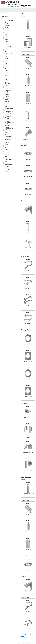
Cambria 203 (28, 68)
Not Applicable (8, 29)
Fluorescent (7, 26)
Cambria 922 (28, 288)
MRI (6, 87)
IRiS (6, 52)
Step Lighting (8, 154)
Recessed (7, 146)
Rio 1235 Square (28, 362)
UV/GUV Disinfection (9, 20)
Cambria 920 (28, 271)
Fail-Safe (7, 43)
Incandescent (8, 24)
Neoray (6, 62)
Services (7, 148)
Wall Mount (7, 166)
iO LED (6, 50)
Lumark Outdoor (8, 53)
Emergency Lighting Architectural (9, 112)
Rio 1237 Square (28, 397)
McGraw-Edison (8, 57)
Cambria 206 (28, 215)
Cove (6, 105)
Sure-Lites (7, 74)
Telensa (6, 76)
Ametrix (6, 35)
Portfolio (6, 65)
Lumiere (6, 55)
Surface (6, 158)
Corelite (6, 40)
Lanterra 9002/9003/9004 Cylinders (28, 436)
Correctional (7, 103)
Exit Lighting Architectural (7, 119)
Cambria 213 (28, 86)
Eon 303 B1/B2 (28, 48)
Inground (7, 133)
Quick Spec (7, 84)
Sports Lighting (8, 151)
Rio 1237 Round (28, 379)
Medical (6, 85)
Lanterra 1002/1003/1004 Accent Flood (28, 140)
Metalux (6, 59)
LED (6, 19)
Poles (6, 64)
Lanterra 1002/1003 (28, 323)
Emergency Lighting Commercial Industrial (9, 114)
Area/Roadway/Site (9, 98)
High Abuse (7, 126)
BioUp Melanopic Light (10, 89)
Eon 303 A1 (28, 121)
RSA (6, 69)
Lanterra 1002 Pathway (28, 250)
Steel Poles (7, 153)
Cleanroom (7, 101)
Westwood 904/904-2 (28, 470)
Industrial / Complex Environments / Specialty (9, 130)
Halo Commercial (8, 47)
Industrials (7, 127)
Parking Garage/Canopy (8, 139)
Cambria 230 (28, 103)
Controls (6, 27)
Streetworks (7, 72)
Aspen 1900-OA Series (28, 30)
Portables (7, 144)
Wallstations (7, 168)
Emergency (7, 110)
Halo (6, 45)
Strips (6, 156)
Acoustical (7, 93)
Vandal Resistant (8, 165)
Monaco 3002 (28, 194)
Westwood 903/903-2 (28, 452)
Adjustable (7, 95)
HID (6, 22)
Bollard (6, 100)
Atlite (6, 36)
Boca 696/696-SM (28, 177)
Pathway (7, 141)
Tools (6, 161)
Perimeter (7, 143)
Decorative (7, 107)
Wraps (6, 172)
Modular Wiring (8, 137)
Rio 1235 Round (28, 344)
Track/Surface (8, 163)
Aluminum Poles (8, 96)
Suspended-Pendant (9, 160)
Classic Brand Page (6, 13)
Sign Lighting (7, 149)
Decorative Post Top (9, 108)
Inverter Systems (8, 170)
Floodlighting (7, 124)
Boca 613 (28, 570)
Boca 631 (28, 159)
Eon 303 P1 (28, 232)
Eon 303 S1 (28, 306)
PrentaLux (7, 67)
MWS (6, 60)
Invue (6, 48)
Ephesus (7, 41)
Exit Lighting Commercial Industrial (9, 122)
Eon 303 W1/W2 (28, 417)
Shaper (6, 70)
